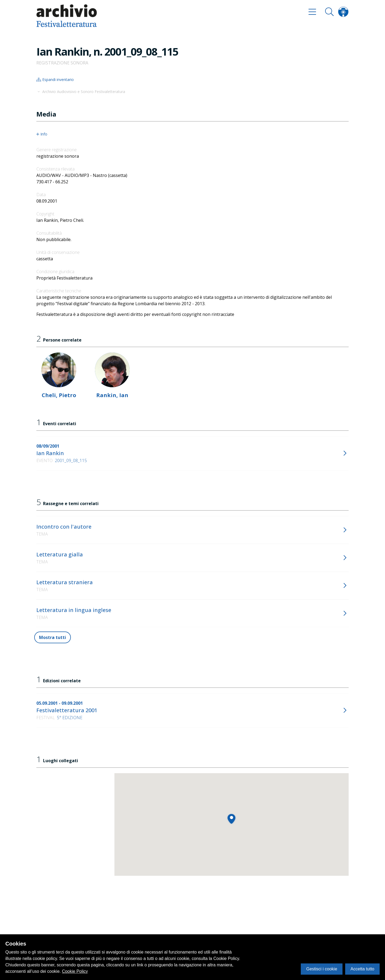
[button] (231, 819)
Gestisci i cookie (322, 969)
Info (42, 134)
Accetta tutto (362, 969)
